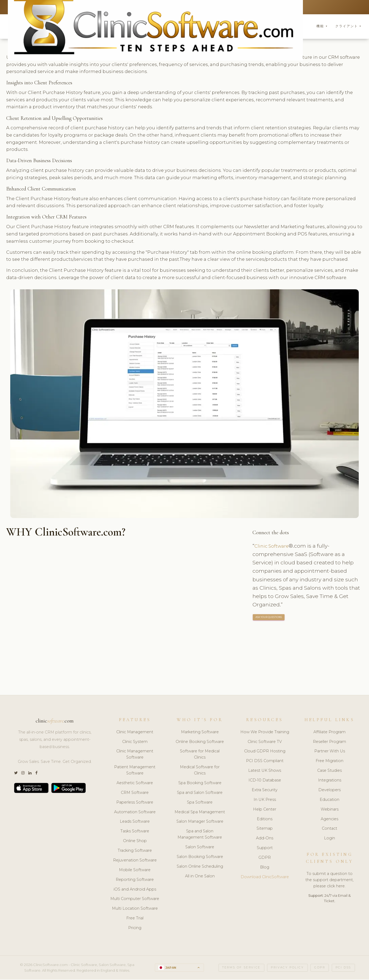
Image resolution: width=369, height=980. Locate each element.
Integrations (330, 781)
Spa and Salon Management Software (200, 835)
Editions (265, 820)
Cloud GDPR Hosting (265, 752)
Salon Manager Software (200, 822)
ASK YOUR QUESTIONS (269, 618)
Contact (329, 829)
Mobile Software (135, 871)
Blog (265, 868)
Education (329, 800)
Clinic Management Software (135, 755)
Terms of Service (241, 968)
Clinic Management (135, 733)
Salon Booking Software (200, 857)
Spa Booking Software (200, 784)
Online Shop (135, 842)
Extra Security (265, 791)
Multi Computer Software (135, 899)
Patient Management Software (135, 771)
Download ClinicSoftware (265, 878)
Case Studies (329, 771)
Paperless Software (135, 803)
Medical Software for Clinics (200, 771)
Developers (329, 791)
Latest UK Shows (265, 771)
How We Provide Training (265, 733)
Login (329, 839)
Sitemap (265, 829)
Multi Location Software (135, 909)
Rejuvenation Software (135, 861)
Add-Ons (265, 839)
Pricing (135, 929)
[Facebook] (36, 774)
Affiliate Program (329, 733)
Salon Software (200, 848)
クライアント (348, 27)
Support (265, 849)
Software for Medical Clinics (200, 755)
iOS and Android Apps (135, 890)
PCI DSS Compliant (265, 762)
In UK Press (265, 800)
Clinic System (135, 742)
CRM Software (135, 793)
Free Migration (329, 762)
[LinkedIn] (30, 774)
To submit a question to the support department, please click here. (329, 881)
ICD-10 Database (265, 781)
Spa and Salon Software (200, 793)
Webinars (330, 810)
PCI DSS (343, 968)
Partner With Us (330, 752)
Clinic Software (274, 547)
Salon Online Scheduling (200, 867)
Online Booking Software (200, 742)
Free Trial (135, 919)
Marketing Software (200, 733)
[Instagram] (23, 774)
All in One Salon (200, 877)
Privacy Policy (287, 968)
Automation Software (135, 813)
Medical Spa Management (200, 813)
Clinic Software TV (265, 742)
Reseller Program (329, 742)
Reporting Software (135, 880)
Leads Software (135, 822)
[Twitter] (16, 774)
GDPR (265, 858)
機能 (322, 27)
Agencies (329, 820)
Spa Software (200, 803)
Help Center (265, 810)
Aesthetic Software (135, 784)
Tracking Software (135, 851)
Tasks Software (135, 832)
